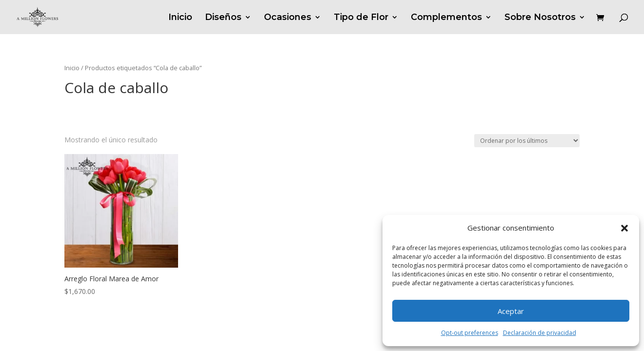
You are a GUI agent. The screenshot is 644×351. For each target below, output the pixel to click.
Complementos (446, 18)
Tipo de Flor (361, 18)
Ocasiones (288, 18)
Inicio (180, 18)
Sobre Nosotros (540, 18)
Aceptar (511, 311)
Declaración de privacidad (540, 333)
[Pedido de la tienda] (527, 141)
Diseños (223, 18)
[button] (624, 228)
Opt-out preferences (470, 333)
